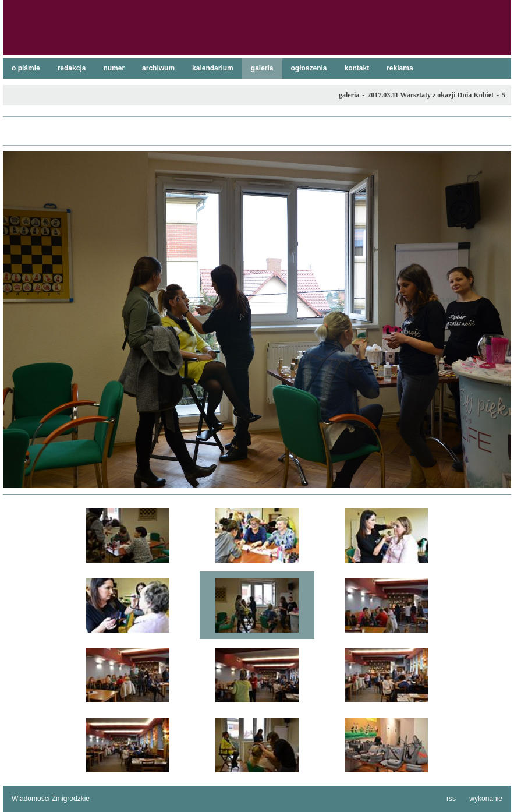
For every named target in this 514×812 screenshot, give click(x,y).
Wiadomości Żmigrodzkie (51, 799)
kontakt (357, 68)
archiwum (158, 68)
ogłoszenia (309, 68)
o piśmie (26, 68)
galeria (262, 68)
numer (114, 68)
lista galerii (257, 131)
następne (497, 320)
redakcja (72, 68)
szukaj (498, 12)
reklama (400, 68)
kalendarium (213, 68)
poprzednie (17, 320)
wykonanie (486, 799)
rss (451, 799)
